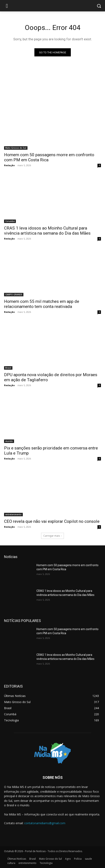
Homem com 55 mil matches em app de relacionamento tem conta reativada (42, 304)
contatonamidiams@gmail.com (45, 823)
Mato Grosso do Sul (16, 148)
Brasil (8, 368)
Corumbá (10, 221)
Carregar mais (52, 536)
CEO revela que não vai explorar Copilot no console (52, 521)
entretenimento (13, 514)
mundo (9, 441)
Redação (9, 165)
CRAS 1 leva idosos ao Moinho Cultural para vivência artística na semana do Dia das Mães (47, 231)
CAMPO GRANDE (14, 294)
